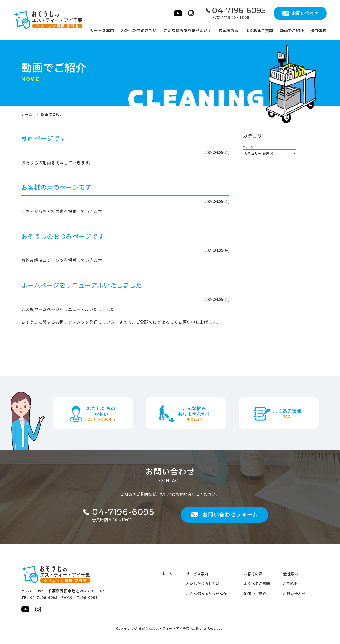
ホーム (27, 114)
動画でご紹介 (255, 594)
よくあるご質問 (257, 584)
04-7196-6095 (44, 597)
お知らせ (291, 584)
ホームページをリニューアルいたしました (82, 285)
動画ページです (44, 138)
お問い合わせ (294, 594)
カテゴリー (249, 147)
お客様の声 (253, 574)
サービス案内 (197, 574)
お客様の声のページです (56, 187)
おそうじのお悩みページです (63, 236)
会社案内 (291, 574)
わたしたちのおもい (203, 584)
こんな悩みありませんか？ (208, 594)
